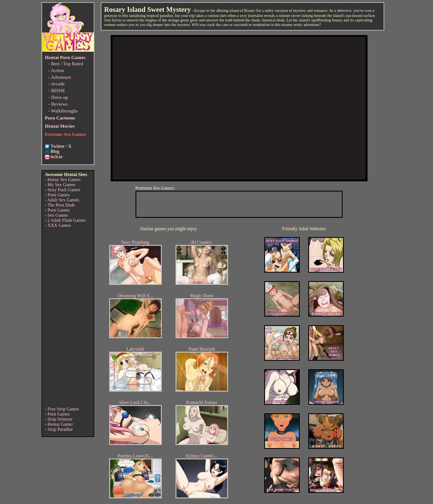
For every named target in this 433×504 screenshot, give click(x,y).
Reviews (59, 104)
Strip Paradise (60, 429)
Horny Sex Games (64, 180)
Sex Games (58, 215)
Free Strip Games (63, 409)
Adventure (61, 77)
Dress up (60, 97)
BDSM (58, 91)
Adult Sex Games (63, 200)
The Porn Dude (61, 205)
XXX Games (59, 225)
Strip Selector (60, 419)
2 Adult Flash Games (66, 220)
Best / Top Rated (67, 64)
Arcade (58, 84)
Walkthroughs (64, 111)
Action (57, 70)
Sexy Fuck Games (64, 190)
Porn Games (59, 195)
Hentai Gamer (60, 424)
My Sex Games (61, 185)
